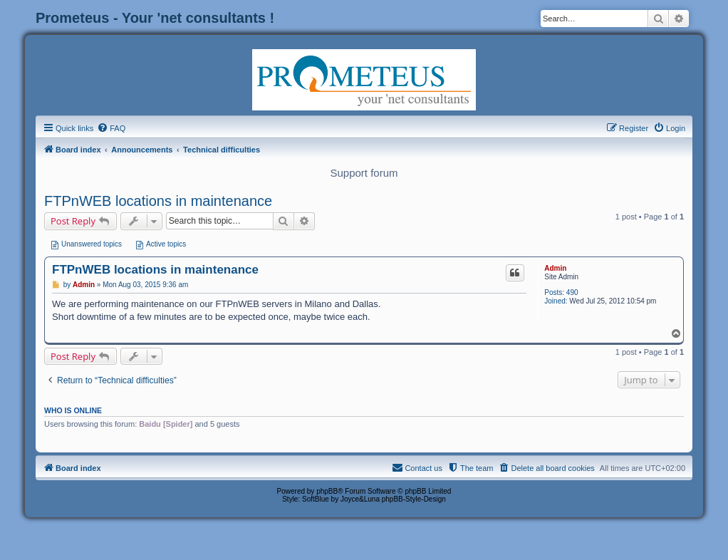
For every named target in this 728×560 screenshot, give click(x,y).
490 (572, 292)
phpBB (327, 491)
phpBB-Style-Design (414, 499)
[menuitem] (111, 128)
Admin (555, 268)
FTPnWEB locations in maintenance (158, 201)
